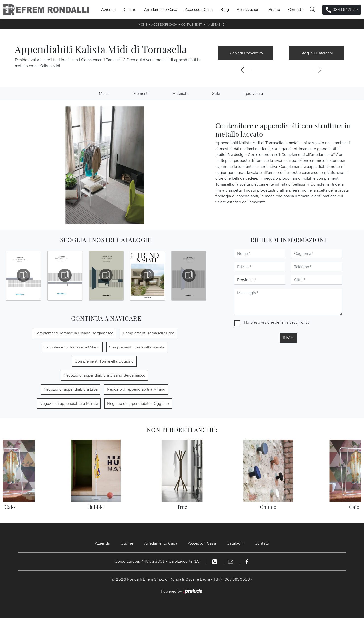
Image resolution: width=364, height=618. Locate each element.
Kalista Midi (216, 25)
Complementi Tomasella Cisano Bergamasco (74, 333)
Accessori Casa (199, 10)
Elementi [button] (141, 94)
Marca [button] (104, 94)
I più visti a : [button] (254, 94)
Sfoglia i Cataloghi (317, 53)
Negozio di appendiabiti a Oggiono (138, 404)
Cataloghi (235, 543)
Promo (274, 10)
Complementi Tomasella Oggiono (104, 361)
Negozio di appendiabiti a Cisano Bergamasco (104, 375)
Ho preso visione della (277, 322)
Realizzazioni (249, 10)
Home (143, 25)
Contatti (295, 10)
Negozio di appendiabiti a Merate (69, 404)
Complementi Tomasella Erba (149, 333)
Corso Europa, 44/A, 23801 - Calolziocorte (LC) (158, 561)
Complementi (192, 25)
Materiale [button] (180, 94)
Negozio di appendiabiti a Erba (71, 389)
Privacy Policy (297, 322)
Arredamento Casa (161, 10)
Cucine (130, 10)
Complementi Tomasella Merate (137, 347)
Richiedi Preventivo (246, 53)
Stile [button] (216, 94)
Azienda (109, 10)
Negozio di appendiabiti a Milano (136, 389)
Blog (225, 10)
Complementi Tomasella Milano (72, 347)
